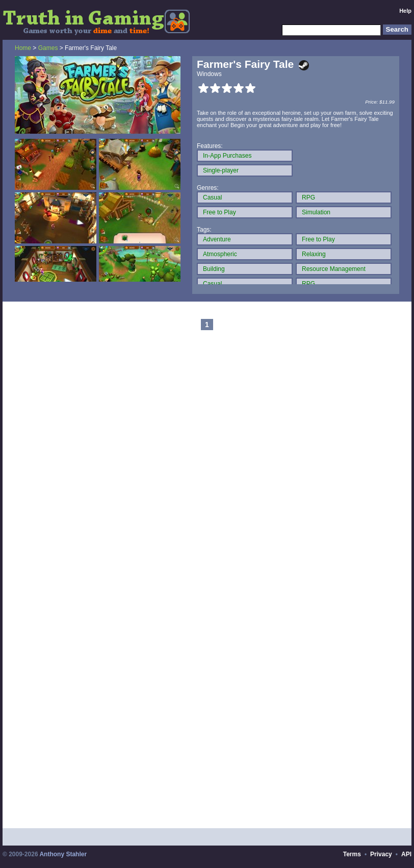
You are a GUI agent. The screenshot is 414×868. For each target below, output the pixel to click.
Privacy (381, 854)
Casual (212, 197)
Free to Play (219, 212)
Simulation (316, 212)
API (406, 854)
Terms (352, 854)
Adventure (217, 239)
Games (48, 48)
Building (214, 269)
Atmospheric (220, 254)
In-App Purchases (227, 156)
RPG (308, 197)
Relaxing (314, 254)
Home (23, 48)
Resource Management (334, 269)
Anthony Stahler (63, 854)
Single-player (221, 170)
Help (405, 11)
